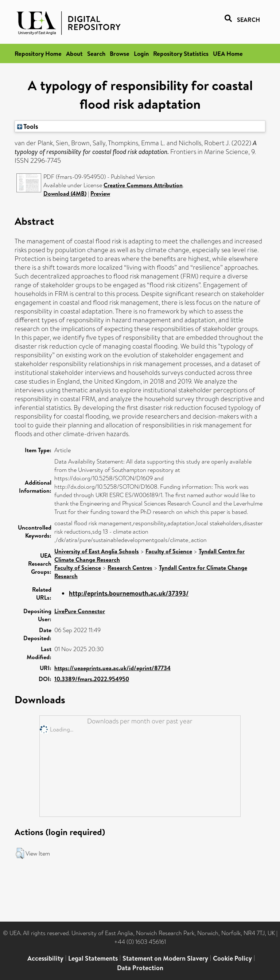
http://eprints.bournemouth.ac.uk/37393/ (129, 593)
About (74, 53)
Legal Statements (93, 958)
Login (141, 53)
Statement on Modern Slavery (165, 958)
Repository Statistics (181, 53)
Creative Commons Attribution (143, 185)
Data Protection (140, 968)
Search (96, 53)
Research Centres (130, 568)
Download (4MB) (65, 193)
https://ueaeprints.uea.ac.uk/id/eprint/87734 (112, 668)
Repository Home (38, 53)
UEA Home (228, 53)
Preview (100, 193)
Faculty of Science (169, 551)
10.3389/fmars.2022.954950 (92, 679)
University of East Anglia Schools (97, 551)
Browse (120, 53)
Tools (28, 126)
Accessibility (45, 958)
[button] (20, 853)
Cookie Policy (232, 958)
